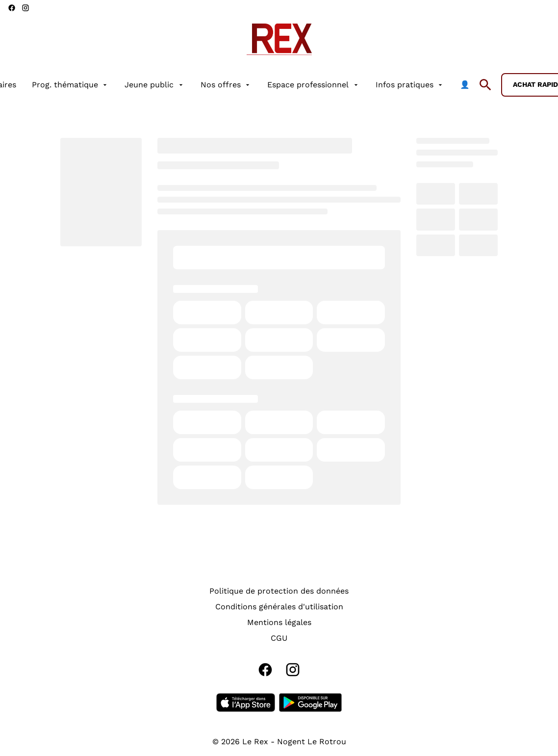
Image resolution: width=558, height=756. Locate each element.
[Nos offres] (226, 85)
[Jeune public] (154, 85)
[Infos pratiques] (410, 85)
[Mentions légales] (279, 623)
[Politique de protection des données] (279, 591)
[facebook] (12, 8)
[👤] (465, 85)
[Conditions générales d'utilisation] (279, 607)
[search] (485, 85)
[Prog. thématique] (70, 85)
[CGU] (279, 638)
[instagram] (25, 8)
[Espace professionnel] (313, 85)
